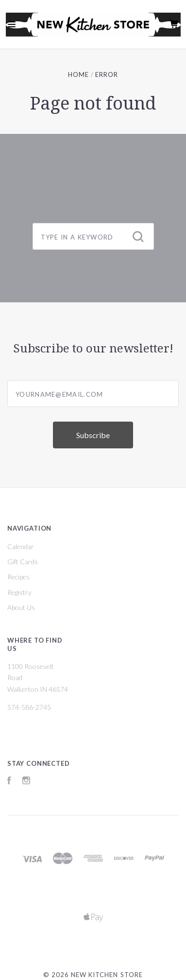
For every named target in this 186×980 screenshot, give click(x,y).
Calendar (21, 546)
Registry (19, 592)
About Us (21, 607)
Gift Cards (23, 562)
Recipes (18, 577)
